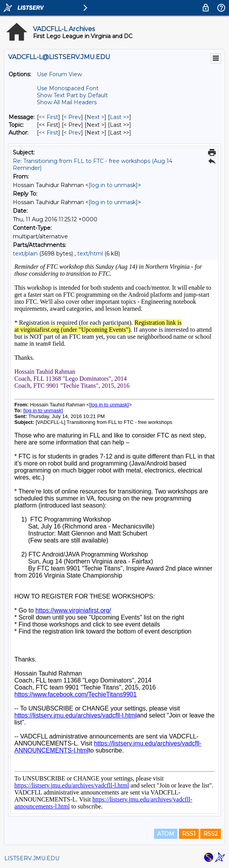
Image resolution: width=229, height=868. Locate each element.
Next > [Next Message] (95, 117)
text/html (90, 254)
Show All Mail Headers (67, 102)
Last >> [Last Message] (120, 117)
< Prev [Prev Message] (72, 117)
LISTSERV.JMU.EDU (32, 858)
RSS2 (211, 834)
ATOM (166, 834)
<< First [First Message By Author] (49, 133)
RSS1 (189, 834)
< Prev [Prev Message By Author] (72, 133)
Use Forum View (59, 74)
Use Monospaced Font (68, 88)
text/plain (25, 254)
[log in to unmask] (113, 185)
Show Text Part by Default (72, 95)
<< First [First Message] (49, 117)
